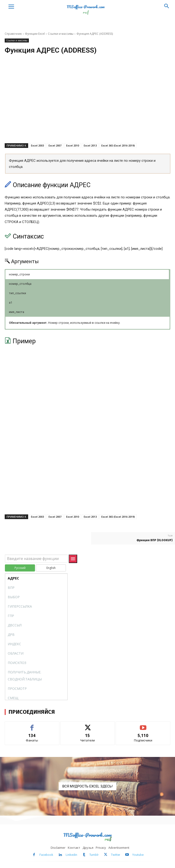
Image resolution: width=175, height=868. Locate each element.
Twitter (116, 855)
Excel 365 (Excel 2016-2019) (118, 145)
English (51, 568)
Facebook (46, 855)
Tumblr (94, 855)
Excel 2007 (55, 145)
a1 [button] (11, 303)
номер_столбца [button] (20, 284)
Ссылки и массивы (61, 34)
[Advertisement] (87, 105)
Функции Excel (35, 34)
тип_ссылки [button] (17, 293)
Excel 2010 (73, 145)
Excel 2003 (37, 145)
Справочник (13, 34)
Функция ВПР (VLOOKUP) (155, 540)
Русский (20, 568)
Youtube (138, 855)
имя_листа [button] (17, 312)
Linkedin (71, 855)
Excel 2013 (90, 145)
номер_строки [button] (19, 274)
